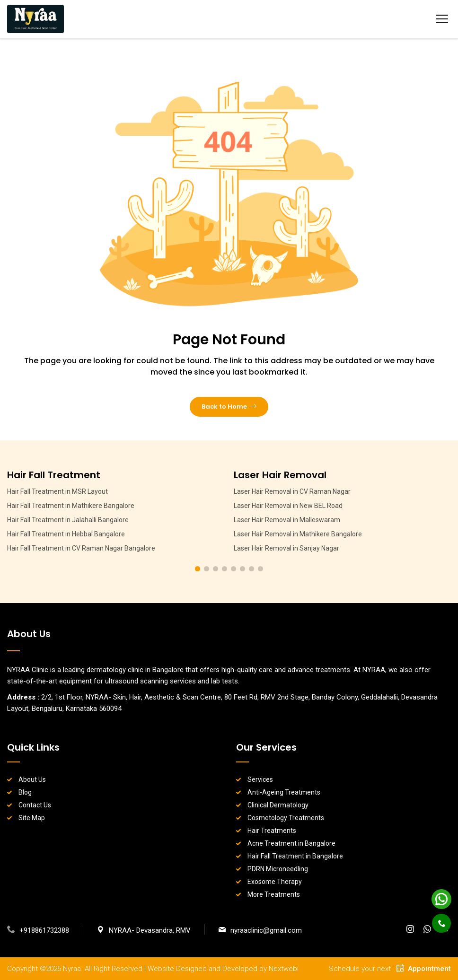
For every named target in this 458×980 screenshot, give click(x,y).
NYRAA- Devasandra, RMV (144, 930)
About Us (32, 779)
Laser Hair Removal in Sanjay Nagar (286, 548)
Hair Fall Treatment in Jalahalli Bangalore (68, 520)
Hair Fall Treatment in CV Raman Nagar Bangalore (81, 548)
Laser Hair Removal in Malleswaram (287, 520)
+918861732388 (38, 930)
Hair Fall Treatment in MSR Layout (57, 491)
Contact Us (35, 805)
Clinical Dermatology (278, 805)
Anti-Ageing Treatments (284, 792)
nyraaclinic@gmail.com (260, 930)
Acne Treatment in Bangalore (291, 843)
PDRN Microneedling (278, 869)
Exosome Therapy (275, 882)
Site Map (32, 818)
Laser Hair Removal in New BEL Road (288, 506)
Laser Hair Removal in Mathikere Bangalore (298, 534)
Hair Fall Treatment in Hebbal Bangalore (66, 534)
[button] (198, 569)
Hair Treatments (272, 831)
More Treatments (274, 894)
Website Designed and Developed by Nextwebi (223, 969)
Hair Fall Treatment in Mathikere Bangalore (71, 506)
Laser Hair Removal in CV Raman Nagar (292, 491)
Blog (25, 792)
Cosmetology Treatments (286, 818)
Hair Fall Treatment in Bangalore (295, 856)
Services (260, 779)
